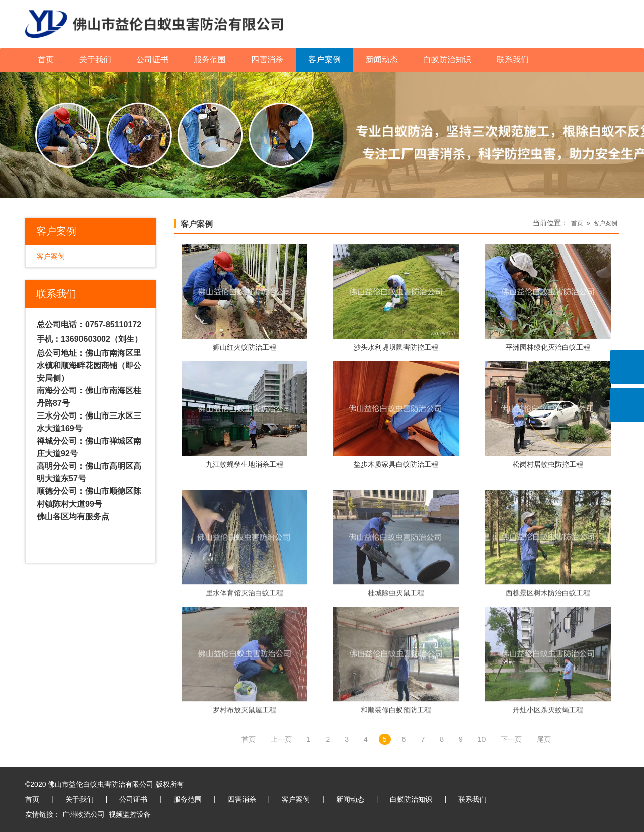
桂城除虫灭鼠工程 (396, 643)
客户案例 (325, 60)
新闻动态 (382, 60)
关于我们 (95, 60)
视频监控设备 (130, 814)
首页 (46, 60)
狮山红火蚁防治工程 (245, 348)
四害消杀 (267, 60)
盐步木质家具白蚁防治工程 (396, 465)
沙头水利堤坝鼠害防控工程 (396, 348)
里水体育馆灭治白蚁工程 (245, 643)
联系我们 (513, 60)
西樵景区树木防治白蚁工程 (548, 643)
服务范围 (210, 60)
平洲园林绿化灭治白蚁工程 (548, 348)
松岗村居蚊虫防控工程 (548, 465)
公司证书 (152, 60)
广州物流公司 (84, 814)
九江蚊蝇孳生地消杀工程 (245, 465)
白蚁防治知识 (447, 60)
